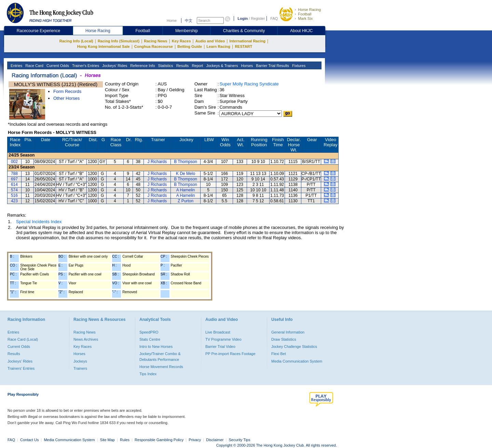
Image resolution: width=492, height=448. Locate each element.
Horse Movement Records (161, 367)
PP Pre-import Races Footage (230, 354)
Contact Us (29, 440)
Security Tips (240, 440)
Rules (125, 440)
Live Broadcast (218, 332)
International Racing (247, 41)
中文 (189, 21)
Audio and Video (210, 41)
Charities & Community (244, 31)
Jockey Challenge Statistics (294, 347)
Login (243, 18)
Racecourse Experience (38, 31)
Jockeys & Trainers (221, 66)
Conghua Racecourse (154, 46)
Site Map (107, 440)
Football (305, 14)
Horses (246, 66)
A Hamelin (186, 190)
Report (197, 66)
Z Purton (186, 201)
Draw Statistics (284, 339)
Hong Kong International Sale (104, 46)
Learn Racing (218, 46)
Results (182, 66)
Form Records (67, 91)
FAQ (274, 18)
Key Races (181, 41)
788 (14, 174)
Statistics (165, 66)
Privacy (195, 440)
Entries (16, 66)
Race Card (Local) (23, 339)
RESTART (243, 46)
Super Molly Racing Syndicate (249, 84)
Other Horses (66, 98)
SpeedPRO (149, 332)
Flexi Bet (279, 354)
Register (258, 18)
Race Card (34, 66)
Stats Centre (150, 339)
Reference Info (142, 66)
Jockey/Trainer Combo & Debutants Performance (160, 356)
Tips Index (148, 374)
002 (14, 162)
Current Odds (57, 66)
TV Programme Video (223, 339)
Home (172, 21)
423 (14, 201)
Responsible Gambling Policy (159, 440)
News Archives (86, 339)
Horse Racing (309, 10)
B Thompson (186, 162)
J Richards (157, 162)
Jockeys (80, 361)
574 (14, 190)
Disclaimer (215, 440)
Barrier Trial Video (220, 347)
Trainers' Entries (21, 368)
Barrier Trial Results (272, 66)
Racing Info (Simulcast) (119, 41)
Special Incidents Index (39, 222)
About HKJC (301, 31)
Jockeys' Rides (114, 66)
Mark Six (305, 18)
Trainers (80, 368)
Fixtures (298, 66)
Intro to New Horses (156, 347)
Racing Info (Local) (76, 41)
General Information (288, 332)
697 (14, 179)
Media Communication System (297, 361)
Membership (187, 31)
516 (14, 195)
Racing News (155, 41)
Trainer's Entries (85, 66)
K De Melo (186, 174)
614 (14, 185)
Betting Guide (190, 46)
